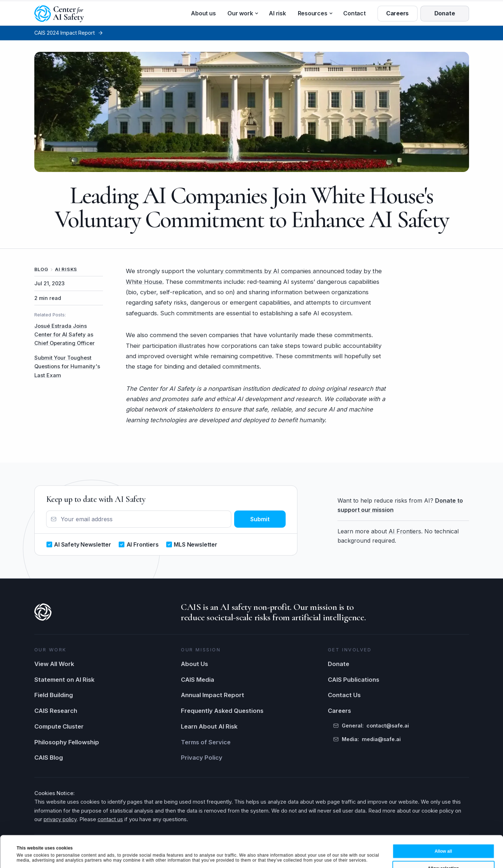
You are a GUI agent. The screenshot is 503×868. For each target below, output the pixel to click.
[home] (59, 14)
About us (203, 13)
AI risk (277, 13)
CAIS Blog (49, 758)
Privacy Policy (202, 758)
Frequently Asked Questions (222, 711)
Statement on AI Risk (64, 680)
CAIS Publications (354, 680)
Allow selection (443, 839)
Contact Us (344, 695)
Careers (339, 711)
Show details (258, 855)
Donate (339, 664)
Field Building (54, 695)
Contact (354, 13)
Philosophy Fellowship (67, 742)
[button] (242, 14)
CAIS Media (198, 680)
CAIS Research (56, 711)
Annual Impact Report (213, 695)
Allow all (443, 822)
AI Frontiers (405, 531)
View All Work (54, 664)
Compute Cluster (59, 726)
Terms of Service (206, 742)
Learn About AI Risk (209, 726)
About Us (194, 664)
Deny (443, 856)
